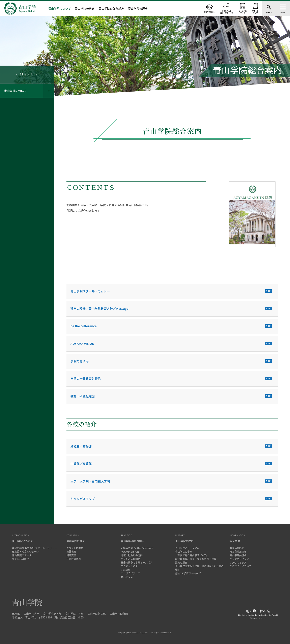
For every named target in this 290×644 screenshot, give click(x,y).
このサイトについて (240, 566)
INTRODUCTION (21, 535)
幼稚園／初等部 (81, 446)
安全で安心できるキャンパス (137, 563)
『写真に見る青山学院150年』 (192, 555)
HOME (16, 614)
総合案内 (235, 541)
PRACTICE (126, 535)
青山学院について (60, 8)
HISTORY (180, 535)
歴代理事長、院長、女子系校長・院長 (196, 559)
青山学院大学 (31, 614)
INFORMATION (237, 535)
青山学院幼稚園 (119, 614)
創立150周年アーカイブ (188, 573)
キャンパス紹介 (21, 559)
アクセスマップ (238, 563)
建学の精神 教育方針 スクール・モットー (34, 548)
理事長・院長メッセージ (27, 552)
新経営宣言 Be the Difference (137, 548)
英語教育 (71, 552)
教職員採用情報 (238, 552)
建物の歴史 (181, 563)
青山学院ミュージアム (187, 548)
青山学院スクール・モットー (90, 291)
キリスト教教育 (75, 548)
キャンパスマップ (83, 499)
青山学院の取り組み (111, 8)
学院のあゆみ (80, 361)
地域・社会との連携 (132, 555)
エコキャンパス (129, 566)
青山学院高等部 (52, 614)
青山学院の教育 (85, 8)
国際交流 (71, 555)
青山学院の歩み (184, 552)
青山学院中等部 (74, 614)
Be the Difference (84, 326)
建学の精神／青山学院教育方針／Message (99, 309)
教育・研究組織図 (83, 396)
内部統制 (126, 570)
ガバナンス (127, 577)
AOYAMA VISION (82, 344)
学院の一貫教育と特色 (86, 379)
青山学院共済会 (238, 555)
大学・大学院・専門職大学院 (90, 481)
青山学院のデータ (22, 555)
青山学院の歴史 (138, 8)
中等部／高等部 (81, 464)
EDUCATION (73, 535)
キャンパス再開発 (130, 559)
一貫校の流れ (74, 559)
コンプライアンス (130, 573)
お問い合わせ (237, 548)
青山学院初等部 (97, 614)
